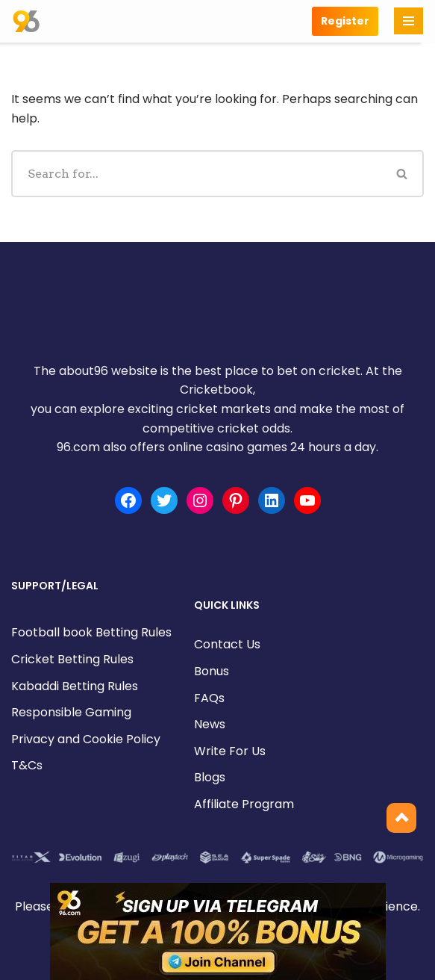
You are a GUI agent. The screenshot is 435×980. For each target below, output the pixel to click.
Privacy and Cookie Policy (86, 739)
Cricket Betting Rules (72, 659)
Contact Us (227, 644)
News (210, 724)
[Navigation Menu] (409, 21)
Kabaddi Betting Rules (75, 686)
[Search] (196, 174)
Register (345, 21)
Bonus (212, 671)
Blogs (210, 777)
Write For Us (230, 751)
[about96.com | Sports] (26, 21)
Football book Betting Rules (91, 632)
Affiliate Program (244, 804)
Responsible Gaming (71, 712)
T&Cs (27, 765)
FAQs (209, 698)
